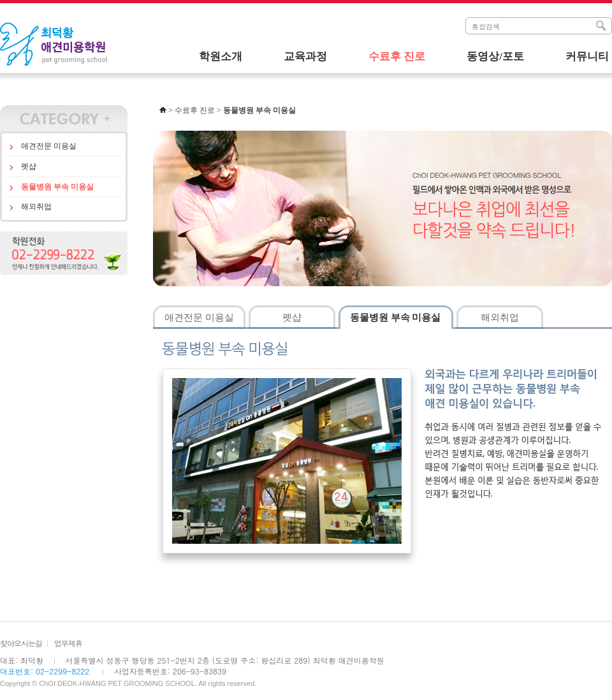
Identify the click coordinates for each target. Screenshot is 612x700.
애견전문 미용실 (49, 146)
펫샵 (29, 166)
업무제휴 (68, 643)
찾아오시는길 (21, 643)
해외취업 (36, 207)
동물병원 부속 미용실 (57, 187)
